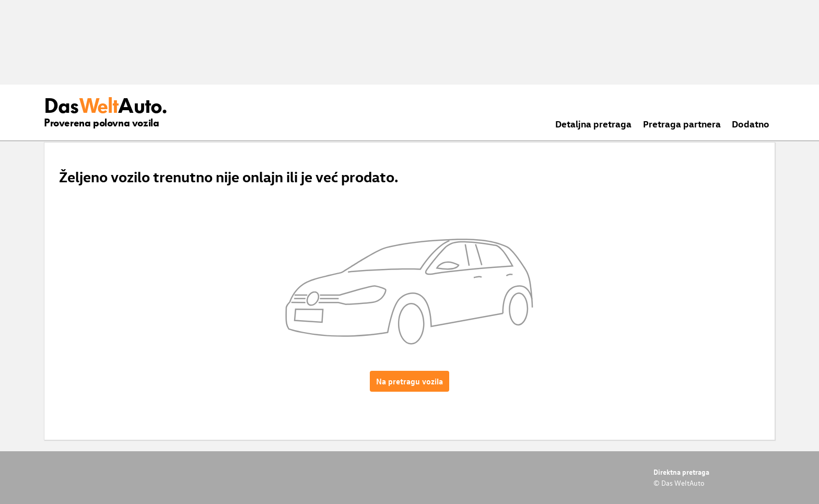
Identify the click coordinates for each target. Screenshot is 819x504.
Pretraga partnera (682, 124)
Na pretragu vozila (409, 381)
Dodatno (751, 124)
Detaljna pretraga (593, 124)
